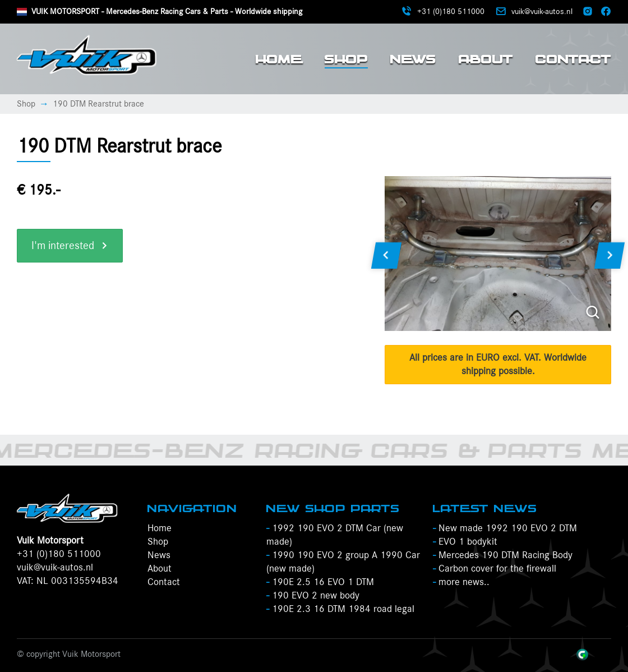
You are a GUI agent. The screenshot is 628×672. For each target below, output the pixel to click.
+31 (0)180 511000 (59, 554)
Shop (346, 59)
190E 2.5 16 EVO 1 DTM (320, 582)
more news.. (461, 582)
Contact (573, 59)
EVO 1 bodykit (465, 542)
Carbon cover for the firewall (495, 569)
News (413, 59)
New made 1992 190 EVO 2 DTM (505, 528)
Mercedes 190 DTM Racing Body (503, 555)
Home (279, 59)
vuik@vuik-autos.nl (55, 568)
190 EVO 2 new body (313, 596)
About (486, 59)
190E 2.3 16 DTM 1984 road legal (340, 609)
